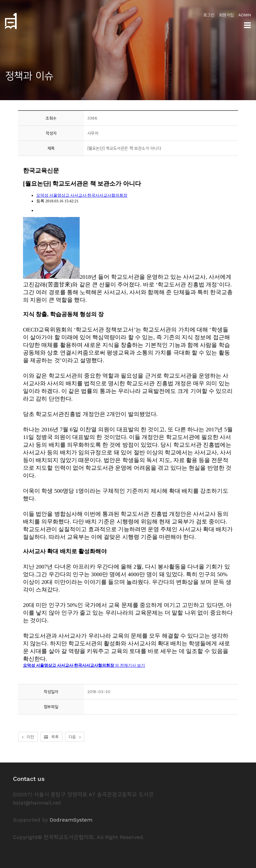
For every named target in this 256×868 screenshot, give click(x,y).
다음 (75, 737)
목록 (51, 737)
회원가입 (226, 15)
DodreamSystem (71, 820)
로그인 (209, 15)
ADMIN (245, 15)
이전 (28, 737)
